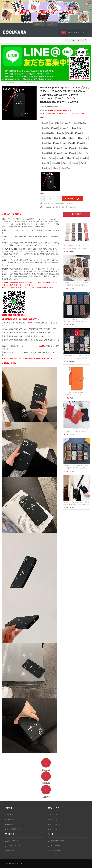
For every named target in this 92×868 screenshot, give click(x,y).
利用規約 (9, 819)
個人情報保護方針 (13, 829)
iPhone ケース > (15, 82)
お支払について (12, 841)
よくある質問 (54, 851)
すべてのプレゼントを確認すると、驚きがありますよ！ (61, 207)
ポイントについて (56, 829)
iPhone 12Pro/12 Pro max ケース (30, 82)
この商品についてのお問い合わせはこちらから (58, 203)
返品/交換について (13, 846)
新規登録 (39, 24)
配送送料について (13, 851)
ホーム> (7, 82)
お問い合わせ (54, 846)
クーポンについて (56, 824)
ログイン (52, 24)
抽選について (54, 819)
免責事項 (9, 824)
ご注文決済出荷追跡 (57, 841)
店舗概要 (9, 815)
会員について (54, 815)
